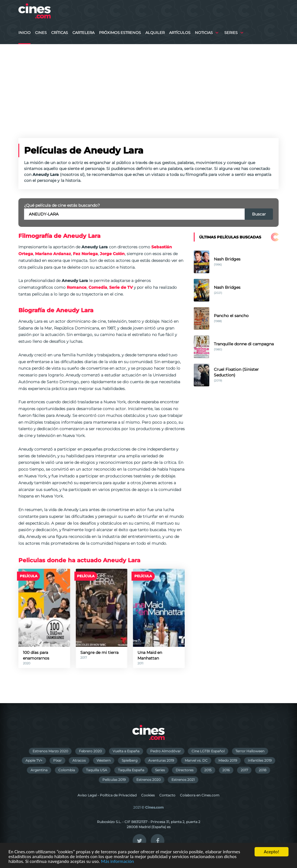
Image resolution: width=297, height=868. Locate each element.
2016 (226, 770)
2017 (244, 770)
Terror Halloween (250, 751)
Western (104, 760)
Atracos (79, 760)
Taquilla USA (97, 770)
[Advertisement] (148, 87)
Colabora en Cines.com (200, 795)
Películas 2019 (114, 780)
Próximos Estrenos (120, 33)
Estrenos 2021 (183, 780)
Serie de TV (121, 287)
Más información (117, 862)
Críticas (60, 33)
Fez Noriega (85, 254)
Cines (41, 33)
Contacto (167, 795)
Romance (77, 287)
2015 (208, 770)
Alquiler (155, 33)
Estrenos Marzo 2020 (50, 751)
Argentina (39, 770)
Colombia (67, 770)
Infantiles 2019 (260, 760)
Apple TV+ (34, 760)
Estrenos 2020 (148, 780)
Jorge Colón (112, 254)
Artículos (180, 33)
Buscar (259, 214)
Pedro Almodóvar (165, 751)
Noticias (204, 33)
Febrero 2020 (90, 751)
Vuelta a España (126, 751)
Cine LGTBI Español (208, 751)
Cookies (148, 795)
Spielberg (130, 760)
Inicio (24, 33)
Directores (185, 770)
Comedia (98, 287)
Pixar (57, 760)
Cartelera (83, 33)
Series (231, 33)
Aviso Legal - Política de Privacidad (107, 795)
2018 (263, 770)
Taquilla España (131, 770)
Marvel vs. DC (196, 760)
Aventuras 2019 (161, 760)
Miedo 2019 (228, 760)
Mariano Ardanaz (53, 254)
